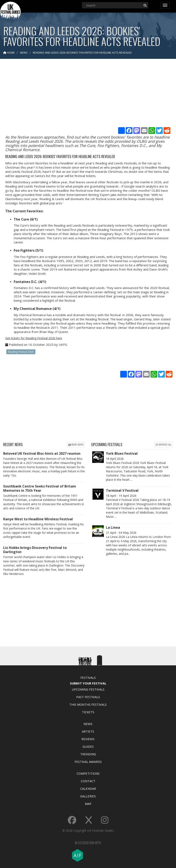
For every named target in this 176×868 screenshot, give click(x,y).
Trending (88, 754)
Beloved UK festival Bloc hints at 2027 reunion (42, 453)
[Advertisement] (88, 95)
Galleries (88, 796)
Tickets (88, 712)
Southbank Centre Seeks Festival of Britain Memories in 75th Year (40, 488)
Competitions (88, 773)
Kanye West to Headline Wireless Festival (38, 519)
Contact (88, 781)
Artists (88, 731)
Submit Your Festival (88, 683)
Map (88, 804)
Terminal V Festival (122, 490)
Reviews (88, 739)
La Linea (113, 527)
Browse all (164, 445)
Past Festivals (88, 697)
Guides (88, 746)
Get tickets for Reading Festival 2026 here (34, 338)
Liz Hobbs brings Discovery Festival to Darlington (35, 550)
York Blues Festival (122, 453)
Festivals (88, 678)
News (88, 724)
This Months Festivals (88, 704)
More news (76, 445)
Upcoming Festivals (88, 689)
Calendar (88, 789)
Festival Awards (88, 762)
